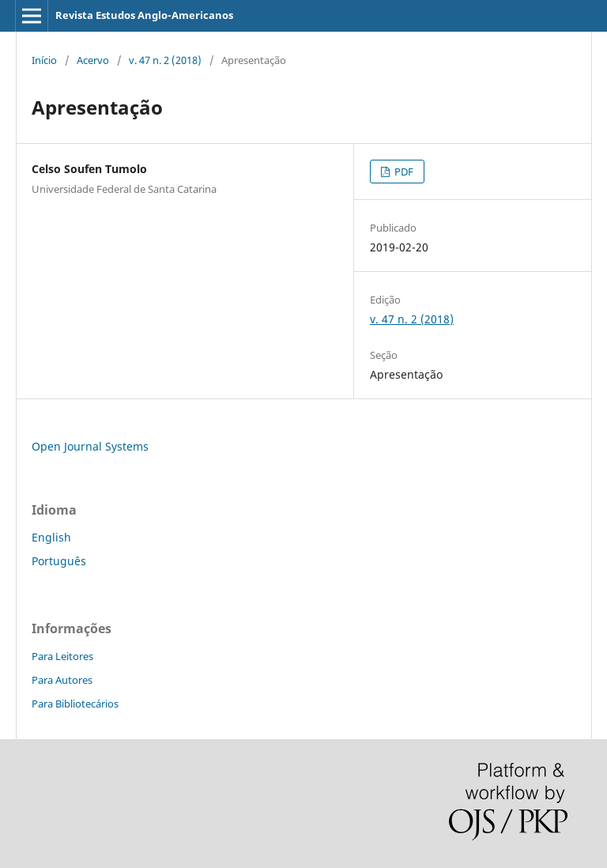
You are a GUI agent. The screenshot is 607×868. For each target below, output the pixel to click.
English (51, 537)
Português (59, 561)
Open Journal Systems (90, 446)
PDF (403, 172)
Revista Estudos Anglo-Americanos (144, 15)
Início (44, 60)
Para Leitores (62, 656)
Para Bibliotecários (75, 704)
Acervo (93, 60)
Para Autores (62, 680)
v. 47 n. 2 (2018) (165, 60)
